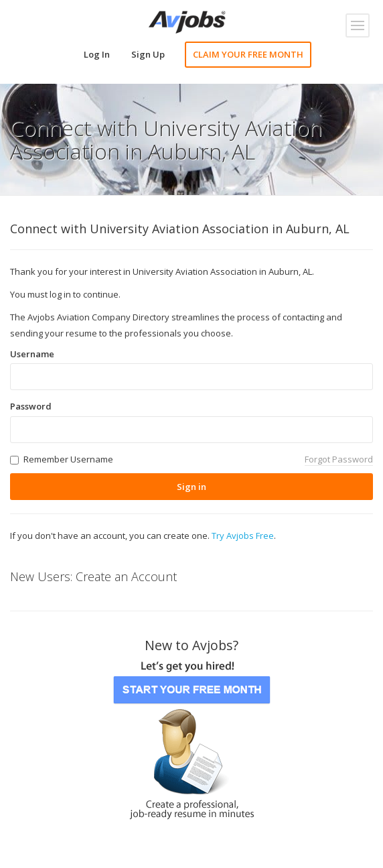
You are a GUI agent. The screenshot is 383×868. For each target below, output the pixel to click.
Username (32, 354)
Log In (97, 54)
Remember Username (68, 459)
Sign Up (148, 54)
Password (31, 406)
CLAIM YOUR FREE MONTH (248, 54)
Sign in (191, 487)
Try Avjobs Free (243, 536)
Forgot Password (339, 459)
